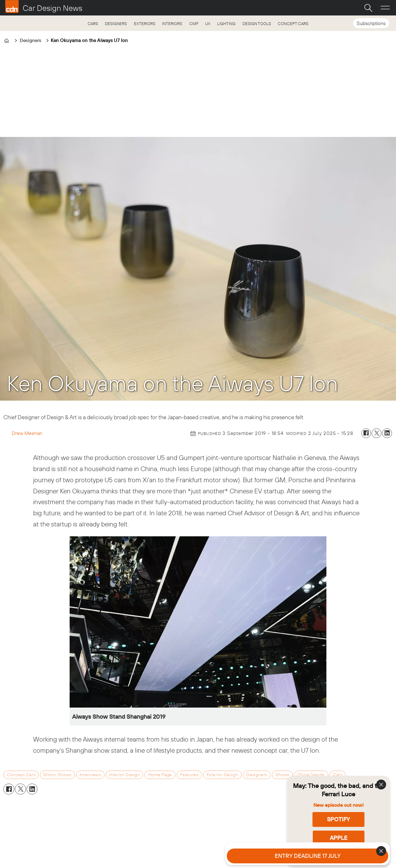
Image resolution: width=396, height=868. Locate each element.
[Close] (381, 785)
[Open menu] (385, 8)
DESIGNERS (116, 23)
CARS (93, 23)
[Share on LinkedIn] (387, 433)
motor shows (57, 775)
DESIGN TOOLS (257, 23)
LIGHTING (226, 23)
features (189, 775)
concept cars (21, 775)
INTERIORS (172, 23)
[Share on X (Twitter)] (377, 433)
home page (160, 775)
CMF (194, 23)
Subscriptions (371, 23)
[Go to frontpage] (44, 6)
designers (257, 775)
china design (311, 775)
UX (208, 23)
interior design (125, 775)
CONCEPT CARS (293, 23)
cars (338, 775)
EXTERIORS (145, 23)
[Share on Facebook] (366, 433)
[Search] (368, 8)
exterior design (223, 775)
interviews (90, 775)
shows (282, 775)
